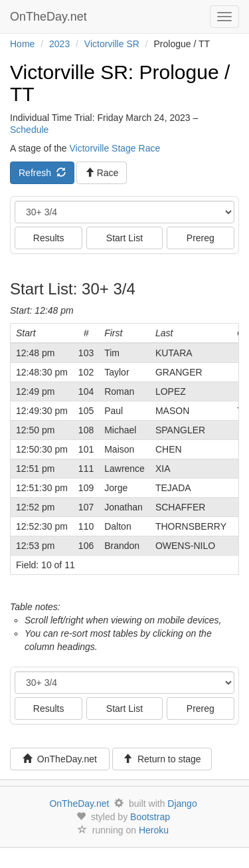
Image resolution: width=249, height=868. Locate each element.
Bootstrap (150, 817)
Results (49, 238)
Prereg (201, 238)
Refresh (42, 173)
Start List (124, 238)
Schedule (29, 130)
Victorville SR (112, 44)
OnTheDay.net (50, 17)
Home (22, 44)
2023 (59, 44)
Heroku (154, 830)
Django (182, 804)
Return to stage (162, 759)
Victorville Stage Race (115, 148)
